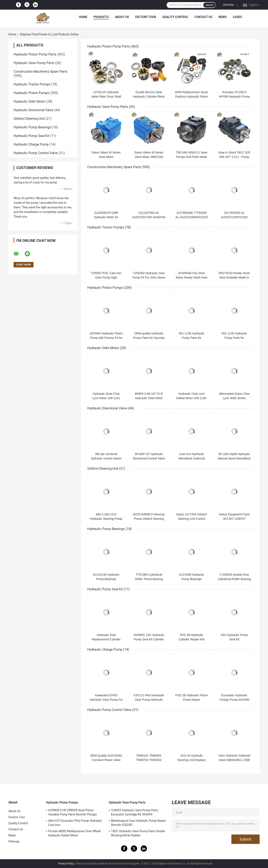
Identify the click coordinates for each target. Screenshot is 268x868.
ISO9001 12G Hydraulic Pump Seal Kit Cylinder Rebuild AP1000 (149, 639)
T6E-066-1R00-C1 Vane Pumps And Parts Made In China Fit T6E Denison (192, 157)
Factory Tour (146, 17)
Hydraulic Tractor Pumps (32, 84)
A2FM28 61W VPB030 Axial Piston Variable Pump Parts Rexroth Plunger (73, 812)
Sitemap (14, 841)
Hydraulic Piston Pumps (31, 93)
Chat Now (228, 5)
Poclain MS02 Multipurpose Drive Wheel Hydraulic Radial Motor (75, 833)
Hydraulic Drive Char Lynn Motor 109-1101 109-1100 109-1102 (106, 398)
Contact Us (203, 17)
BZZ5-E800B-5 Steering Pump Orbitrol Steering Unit (149, 519)
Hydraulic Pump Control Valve (36, 153)
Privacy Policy (66, 864)
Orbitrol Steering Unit (29, 119)
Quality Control (175, 17)
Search (209, 5)
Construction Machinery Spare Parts (41, 72)
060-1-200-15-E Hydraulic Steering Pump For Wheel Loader (106, 519)
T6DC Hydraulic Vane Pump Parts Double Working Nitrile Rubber (138, 833)
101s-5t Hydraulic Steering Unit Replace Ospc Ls (192, 760)
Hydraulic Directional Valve (33, 110)
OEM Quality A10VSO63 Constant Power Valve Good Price (106, 760)
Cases (237, 17)
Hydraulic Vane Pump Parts (34, 63)
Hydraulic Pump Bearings (32, 127)
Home (83, 17)
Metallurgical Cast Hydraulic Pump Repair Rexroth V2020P (138, 823)
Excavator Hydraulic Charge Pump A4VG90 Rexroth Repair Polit (234, 700)
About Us (122, 17)
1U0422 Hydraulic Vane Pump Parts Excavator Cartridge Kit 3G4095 (135, 812)
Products (101, 17)
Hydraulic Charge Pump (31, 144)
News (223, 17)
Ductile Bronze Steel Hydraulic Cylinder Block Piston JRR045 (149, 97)
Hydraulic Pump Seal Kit (31, 136)
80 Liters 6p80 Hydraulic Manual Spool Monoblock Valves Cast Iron (234, 458)
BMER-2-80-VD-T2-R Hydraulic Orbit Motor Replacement (149, 398)
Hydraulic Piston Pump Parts (35, 54)
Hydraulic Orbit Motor (30, 101)
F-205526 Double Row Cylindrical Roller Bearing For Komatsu (234, 579)
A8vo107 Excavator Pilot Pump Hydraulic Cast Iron (75, 823)
